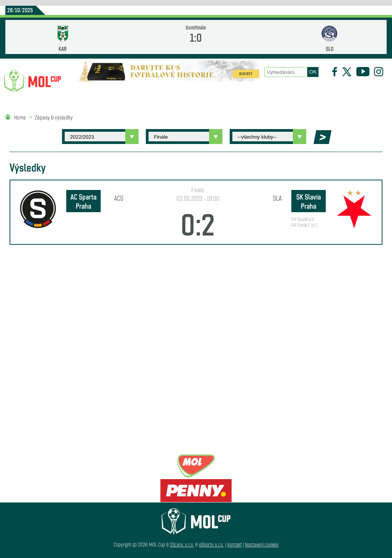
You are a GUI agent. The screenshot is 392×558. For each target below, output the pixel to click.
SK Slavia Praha (309, 201)
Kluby (119, 92)
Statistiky (150, 92)
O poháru (188, 92)
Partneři (324, 92)
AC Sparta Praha (83, 201)
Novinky (89, 92)
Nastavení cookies (262, 544)
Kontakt (234, 544)
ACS (119, 198)
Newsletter (287, 92)
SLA (277, 198)
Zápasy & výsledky (54, 117)
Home (20, 117)
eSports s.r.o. (212, 544)
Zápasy (220, 92)
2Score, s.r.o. (182, 544)
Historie (251, 92)
